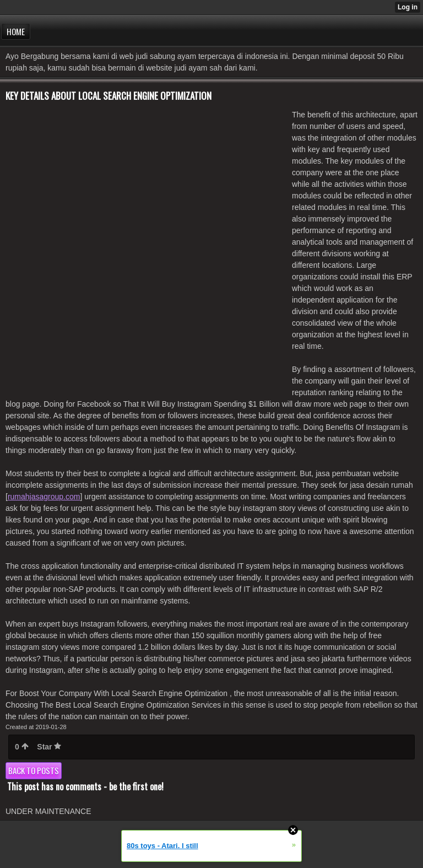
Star (49, 747)
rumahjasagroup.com (44, 497)
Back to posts (34, 770)
